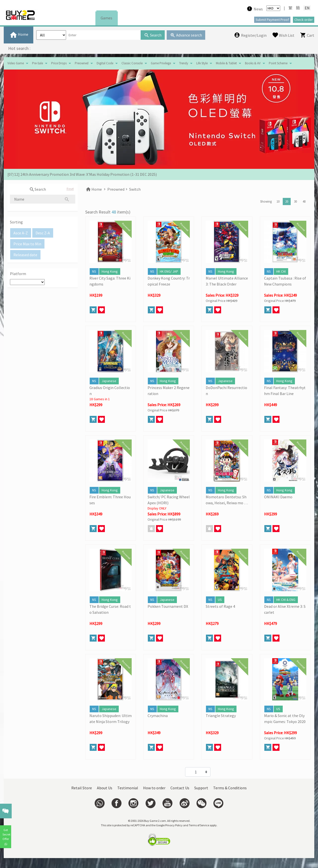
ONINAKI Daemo (278, 497)
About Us (105, 788)
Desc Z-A (43, 233)
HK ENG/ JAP (169, 271)
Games (106, 18)
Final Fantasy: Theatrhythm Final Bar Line (285, 391)
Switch (135, 189)
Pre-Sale (38, 63)
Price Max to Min (27, 244)
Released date (25, 255)
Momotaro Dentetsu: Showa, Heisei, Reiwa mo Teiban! (226, 500)
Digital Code (105, 63)
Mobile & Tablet (226, 63)
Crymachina (158, 716)
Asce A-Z (21, 233)
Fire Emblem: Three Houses (110, 500)
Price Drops (59, 63)
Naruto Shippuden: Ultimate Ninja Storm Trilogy (111, 719)
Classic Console (132, 63)
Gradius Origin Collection (110, 391)
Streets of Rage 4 (220, 606)
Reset (70, 189)
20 (287, 201)
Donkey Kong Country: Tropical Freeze (169, 281)
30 (295, 201)
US (220, 600)
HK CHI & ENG (286, 600)
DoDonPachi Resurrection (226, 391)
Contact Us (180, 788)
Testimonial (128, 788)
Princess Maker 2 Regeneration (169, 391)
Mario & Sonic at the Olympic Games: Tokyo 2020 (285, 719)
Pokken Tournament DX (168, 606)
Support (201, 788)
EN (307, 8)
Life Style (202, 63)
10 (278, 201)
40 (304, 201)
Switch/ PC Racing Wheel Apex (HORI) (169, 500)
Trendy (184, 63)
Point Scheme (278, 63)
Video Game (16, 63)
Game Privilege (161, 63)
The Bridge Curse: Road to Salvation (110, 609)
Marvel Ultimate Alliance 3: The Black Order (227, 281)
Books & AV (253, 63)
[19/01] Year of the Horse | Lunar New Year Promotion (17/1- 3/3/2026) (67, 174)
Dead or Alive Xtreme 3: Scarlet (285, 609)
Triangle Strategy (221, 716)
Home (94, 189)
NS (94, 271)
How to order (154, 788)
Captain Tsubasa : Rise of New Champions (285, 281)
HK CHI (281, 271)
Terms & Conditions (230, 788)
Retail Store (82, 788)
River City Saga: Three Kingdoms (110, 281)
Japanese (109, 381)
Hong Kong (110, 271)
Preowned (82, 63)
